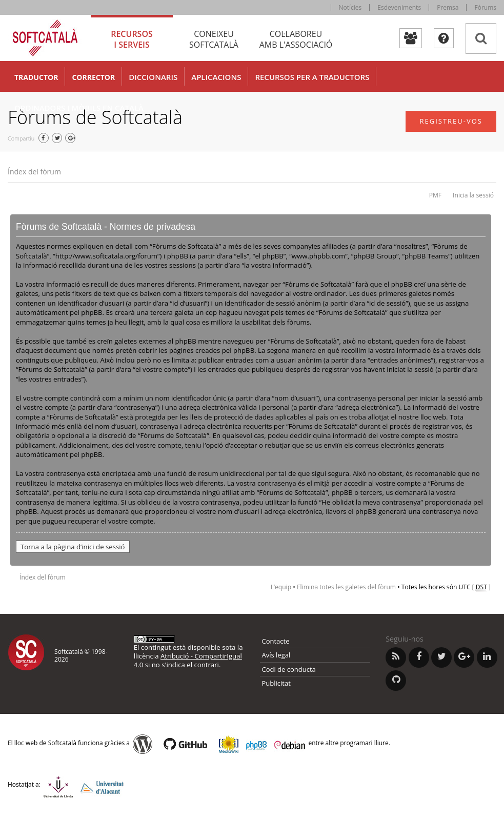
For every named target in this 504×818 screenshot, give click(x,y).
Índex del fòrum (34, 172)
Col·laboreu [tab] (296, 39)
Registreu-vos (451, 121)
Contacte (276, 641)
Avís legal (276, 655)
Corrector (93, 77)
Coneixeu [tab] (214, 39)
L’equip (281, 587)
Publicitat (276, 683)
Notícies (350, 7)
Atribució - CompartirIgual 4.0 (188, 660)
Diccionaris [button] (153, 77)
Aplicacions (216, 77)
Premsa (448, 7)
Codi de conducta (289, 669)
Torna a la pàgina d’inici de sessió (73, 547)
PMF (435, 195)
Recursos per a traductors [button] (312, 77)
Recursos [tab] (132, 39)
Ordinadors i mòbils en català (79, 108)
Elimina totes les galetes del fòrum (346, 587)
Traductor (36, 77)
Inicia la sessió (473, 195)
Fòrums (485, 7)
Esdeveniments (399, 7)
